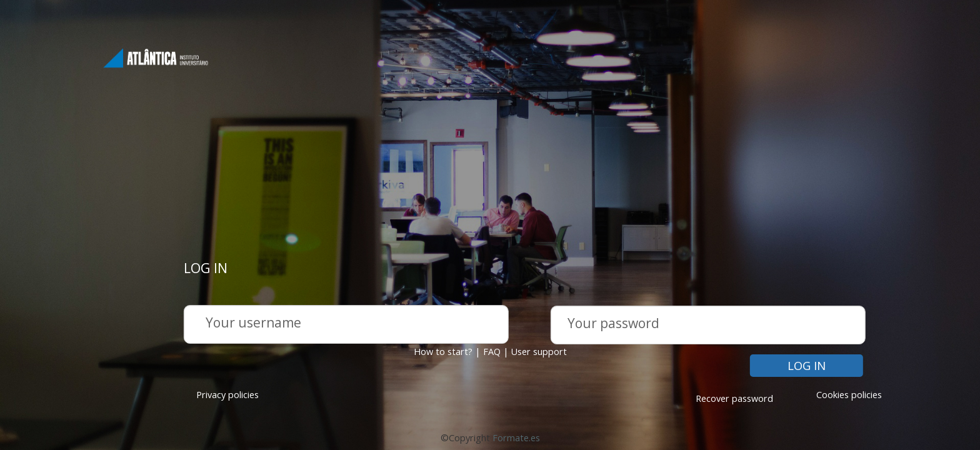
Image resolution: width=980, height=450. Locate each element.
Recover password (734, 398)
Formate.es (516, 438)
